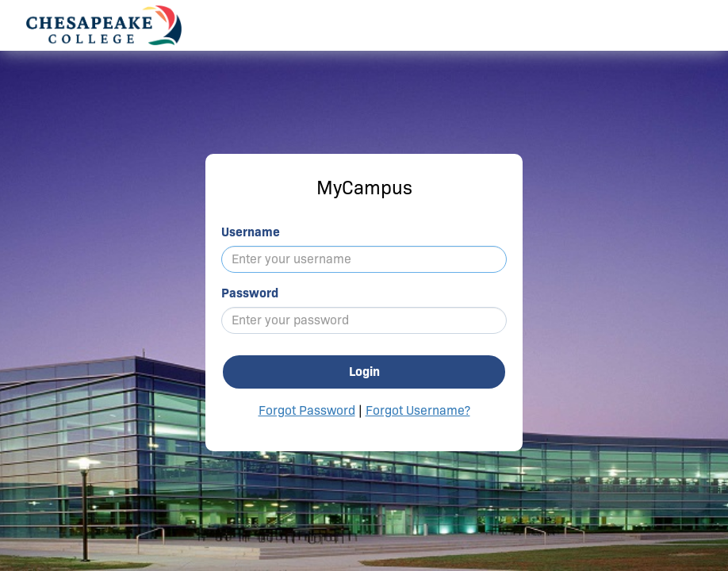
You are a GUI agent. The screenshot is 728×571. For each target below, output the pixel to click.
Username (251, 232)
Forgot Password (307, 410)
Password (250, 293)
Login (364, 372)
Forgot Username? (418, 410)
